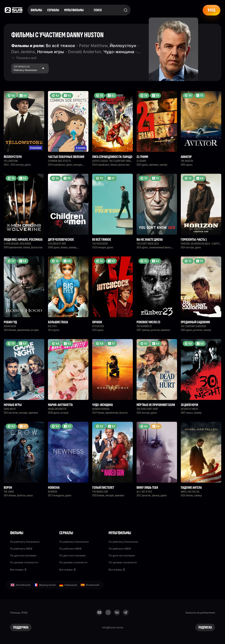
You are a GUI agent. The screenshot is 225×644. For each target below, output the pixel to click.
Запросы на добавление (200, 613)
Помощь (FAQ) (19, 613)
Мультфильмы (74, 10)
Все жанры (19, 570)
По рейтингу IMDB (21, 549)
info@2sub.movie (113, 627)
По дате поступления (23, 555)
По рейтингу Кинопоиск (25, 542)
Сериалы (53, 10)
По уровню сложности (24, 562)
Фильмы (36, 10)
